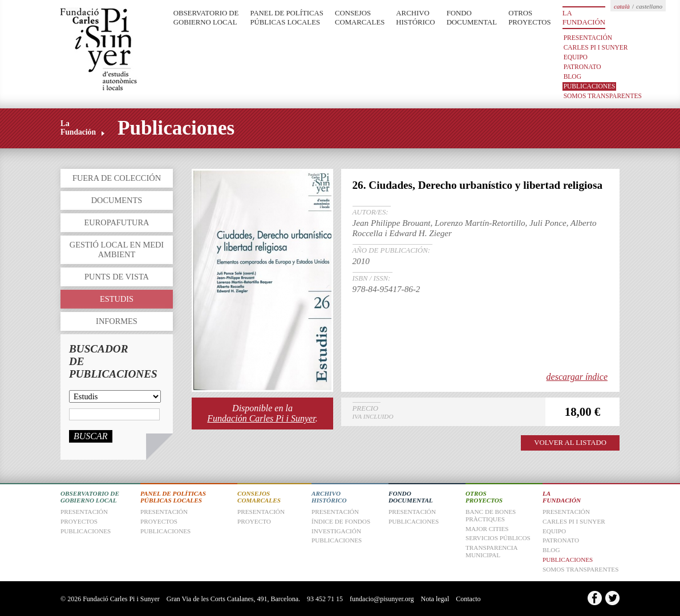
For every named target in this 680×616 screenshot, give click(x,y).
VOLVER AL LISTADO (570, 443)
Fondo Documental (472, 18)
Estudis (117, 299)
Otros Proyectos (529, 18)
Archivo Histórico (415, 18)
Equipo (576, 57)
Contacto (468, 599)
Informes (117, 321)
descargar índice (577, 377)
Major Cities (487, 529)
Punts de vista (117, 277)
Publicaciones (590, 86)
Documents (117, 200)
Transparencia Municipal (491, 551)
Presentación (588, 38)
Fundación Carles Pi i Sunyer (261, 418)
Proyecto (254, 521)
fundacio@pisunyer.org (382, 599)
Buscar (91, 436)
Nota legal (435, 599)
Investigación (336, 531)
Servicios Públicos (498, 538)
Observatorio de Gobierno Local (206, 18)
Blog (572, 76)
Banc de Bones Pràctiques (491, 515)
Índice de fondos (341, 521)
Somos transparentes (603, 96)
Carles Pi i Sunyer (596, 47)
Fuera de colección (117, 178)
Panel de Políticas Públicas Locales (286, 18)
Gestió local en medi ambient (117, 250)
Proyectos (159, 521)
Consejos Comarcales (360, 18)
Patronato (582, 67)
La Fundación (584, 18)
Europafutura (117, 222)
